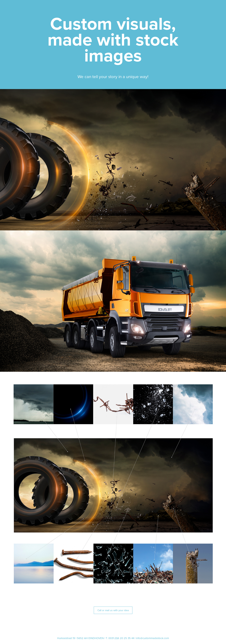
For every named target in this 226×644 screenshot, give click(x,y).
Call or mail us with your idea (113, 610)
